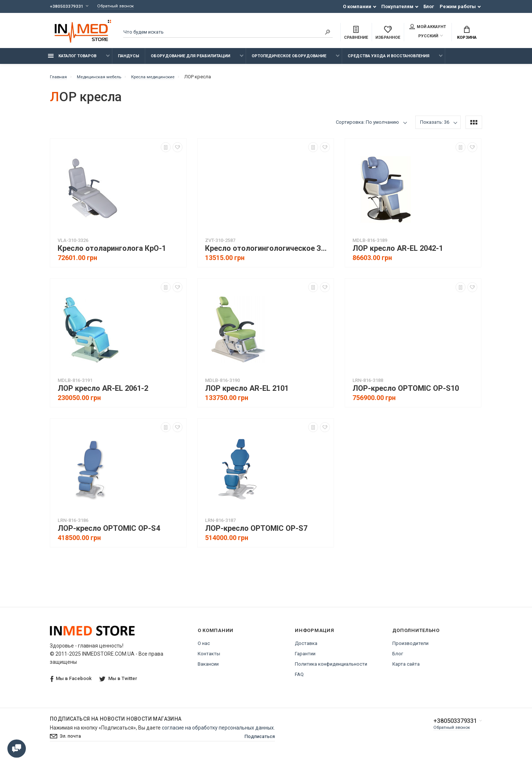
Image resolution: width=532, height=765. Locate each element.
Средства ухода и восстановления (388, 60)
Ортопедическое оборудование (289, 60)
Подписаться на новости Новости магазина (116, 723)
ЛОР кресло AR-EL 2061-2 (103, 392)
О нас (204, 647)
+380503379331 (67, 6)
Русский (424, 37)
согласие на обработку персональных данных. (218, 732)
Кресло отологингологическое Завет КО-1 (267, 252)
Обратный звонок (119, 6)
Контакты (209, 658)
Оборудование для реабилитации (190, 60)
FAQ (299, 678)
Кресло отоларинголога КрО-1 (112, 252)
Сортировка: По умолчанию (367, 126)
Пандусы (129, 60)
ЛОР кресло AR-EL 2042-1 (398, 252)
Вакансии (208, 668)
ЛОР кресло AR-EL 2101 (247, 392)
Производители (410, 647)
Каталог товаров (72, 60)
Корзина (467, 34)
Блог (429, 6)
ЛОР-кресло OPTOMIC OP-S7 (256, 532)
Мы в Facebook (71, 683)
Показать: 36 (435, 126)
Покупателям (397, 6)
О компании (357, 6)
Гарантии (305, 658)
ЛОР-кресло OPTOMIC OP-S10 (406, 392)
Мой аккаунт (428, 27)
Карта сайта (406, 668)
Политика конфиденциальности (331, 668)
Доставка (306, 647)
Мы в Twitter (119, 682)
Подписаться (258, 741)
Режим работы (458, 6)
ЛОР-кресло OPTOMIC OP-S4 (109, 532)
